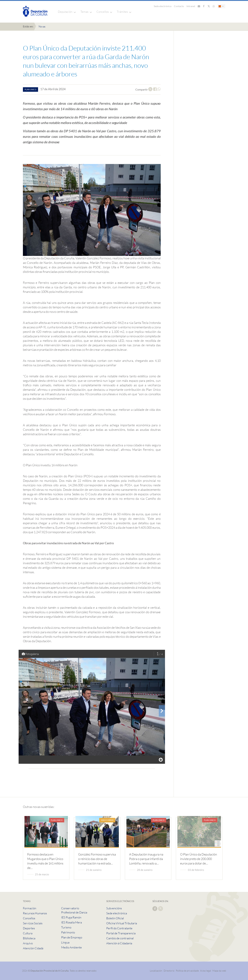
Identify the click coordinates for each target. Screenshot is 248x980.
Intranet (191, 6)
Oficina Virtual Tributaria (122, 923)
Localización (156, 971)
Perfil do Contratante (119, 928)
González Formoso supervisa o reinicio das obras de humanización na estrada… (97, 859)
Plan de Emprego (72, 937)
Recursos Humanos (35, 913)
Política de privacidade (188, 971)
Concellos (103, 12)
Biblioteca (29, 938)
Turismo (66, 927)
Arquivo (28, 943)
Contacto (179, 6)
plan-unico (30, 89)
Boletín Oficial (115, 918)
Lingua (65, 942)
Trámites (122, 12)
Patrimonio (68, 932)
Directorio (169, 971)
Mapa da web (219, 971)
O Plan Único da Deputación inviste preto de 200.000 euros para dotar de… (199, 859)
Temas (84, 12)
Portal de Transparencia (121, 933)
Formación (30, 908)
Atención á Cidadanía (119, 943)
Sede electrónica (163, 6)
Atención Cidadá (33, 948)
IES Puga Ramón (71, 917)
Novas (42, 26)
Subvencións (114, 908)
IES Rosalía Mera (71, 922)
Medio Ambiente (71, 947)
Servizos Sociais (33, 923)
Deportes (29, 928)
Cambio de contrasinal (120, 938)
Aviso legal (206, 971)
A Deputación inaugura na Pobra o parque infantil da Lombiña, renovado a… (146, 859)
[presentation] (162, 711)
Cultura (28, 933)
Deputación (65, 12)
